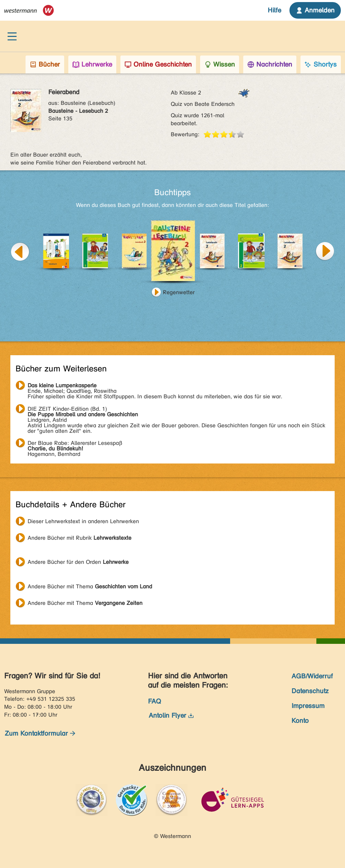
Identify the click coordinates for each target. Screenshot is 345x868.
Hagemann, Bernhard (75, 444)
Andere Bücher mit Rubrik (80, 538)
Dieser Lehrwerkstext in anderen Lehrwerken (83, 521)
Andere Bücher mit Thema (90, 586)
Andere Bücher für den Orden (78, 562)
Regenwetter (179, 292)
